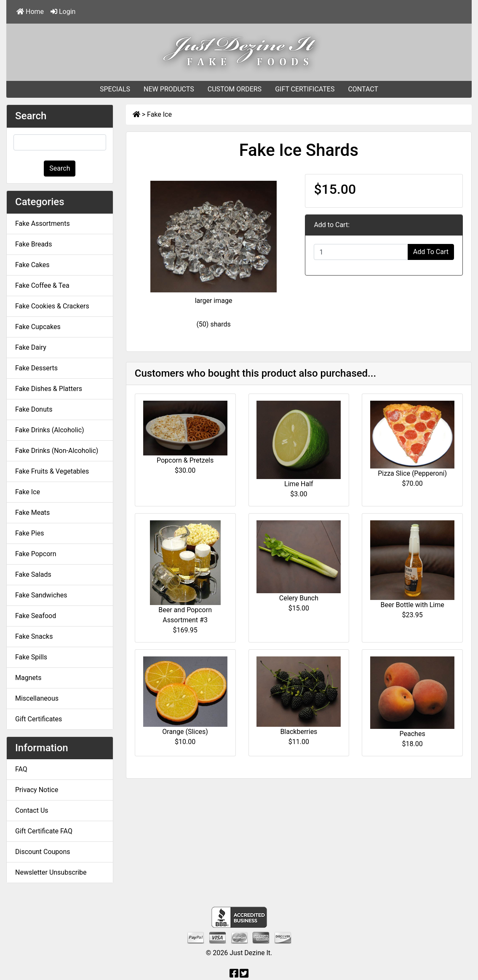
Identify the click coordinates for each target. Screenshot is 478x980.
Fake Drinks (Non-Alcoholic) (57, 451)
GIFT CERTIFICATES (305, 89)
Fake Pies (29, 533)
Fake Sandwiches (41, 595)
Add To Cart (431, 252)
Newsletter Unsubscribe (51, 872)
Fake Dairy (31, 347)
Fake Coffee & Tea (42, 285)
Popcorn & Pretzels (185, 460)
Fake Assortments (43, 224)
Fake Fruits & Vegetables (52, 471)
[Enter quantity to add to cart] (361, 252)
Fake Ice (159, 114)
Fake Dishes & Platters (49, 389)
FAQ (21, 769)
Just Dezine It (250, 953)
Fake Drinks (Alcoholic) (50, 430)
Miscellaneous (37, 698)
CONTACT (363, 89)
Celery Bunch (299, 598)
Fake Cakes (32, 265)
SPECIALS (115, 89)
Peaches (413, 734)
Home (30, 12)
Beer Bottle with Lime (413, 605)
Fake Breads (33, 244)
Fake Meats (32, 513)
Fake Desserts (36, 368)
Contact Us (32, 810)
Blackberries (299, 732)
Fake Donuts (34, 409)
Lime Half (299, 484)
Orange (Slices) (185, 732)
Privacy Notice (37, 790)
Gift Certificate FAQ (44, 831)
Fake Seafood (36, 616)
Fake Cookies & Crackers (52, 306)
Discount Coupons (43, 852)
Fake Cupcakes (38, 327)
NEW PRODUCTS (169, 89)
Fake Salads (33, 574)
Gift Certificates (39, 719)
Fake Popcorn (36, 554)
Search (60, 168)
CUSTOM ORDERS (235, 89)
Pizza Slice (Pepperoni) (412, 473)
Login (63, 12)
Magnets (28, 678)
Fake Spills (31, 657)
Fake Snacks (34, 636)
